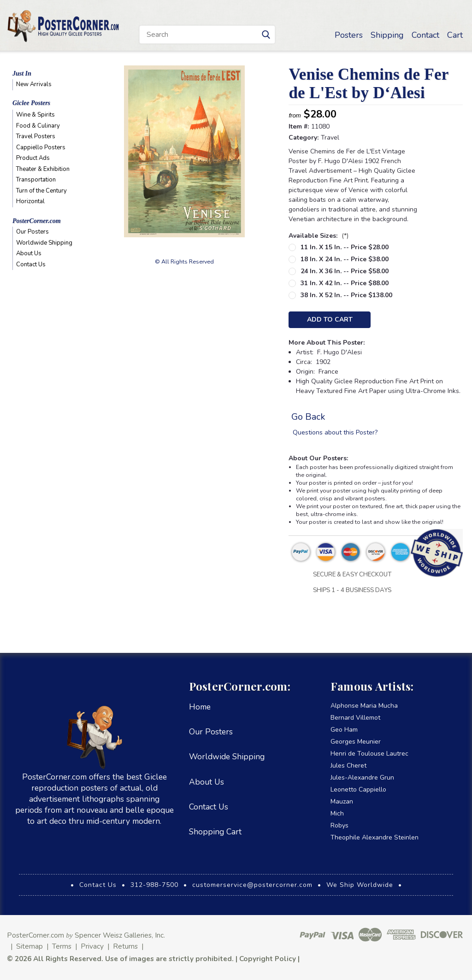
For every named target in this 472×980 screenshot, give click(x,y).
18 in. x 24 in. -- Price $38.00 (345, 259)
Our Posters (32, 232)
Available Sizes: (319, 236)
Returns (125, 946)
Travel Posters (36, 136)
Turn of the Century (41, 191)
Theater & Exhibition (43, 169)
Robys (339, 825)
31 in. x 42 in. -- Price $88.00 (345, 283)
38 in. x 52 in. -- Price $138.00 (346, 295)
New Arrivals (34, 84)
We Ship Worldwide (360, 885)
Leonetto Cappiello (358, 789)
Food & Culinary (38, 126)
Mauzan (342, 801)
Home (200, 707)
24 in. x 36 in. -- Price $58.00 (345, 271)
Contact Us (31, 264)
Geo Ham (344, 730)
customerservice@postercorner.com (252, 885)
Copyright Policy (268, 959)
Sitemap (29, 946)
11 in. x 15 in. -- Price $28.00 (345, 247)
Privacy (92, 946)
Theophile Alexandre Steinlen (375, 837)
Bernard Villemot (355, 718)
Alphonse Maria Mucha (364, 706)
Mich (337, 813)
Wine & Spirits (35, 115)
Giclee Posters (31, 103)
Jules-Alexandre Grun (362, 778)
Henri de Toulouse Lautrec (369, 754)
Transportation (36, 180)
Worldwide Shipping (44, 243)
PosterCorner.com (37, 221)
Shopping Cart (215, 832)
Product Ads (33, 158)
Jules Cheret (348, 766)
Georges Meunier (356, 742)
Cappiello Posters (41, 147)
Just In (22, 73)
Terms (62, 946)
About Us (29, 253)
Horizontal (30, 201)
